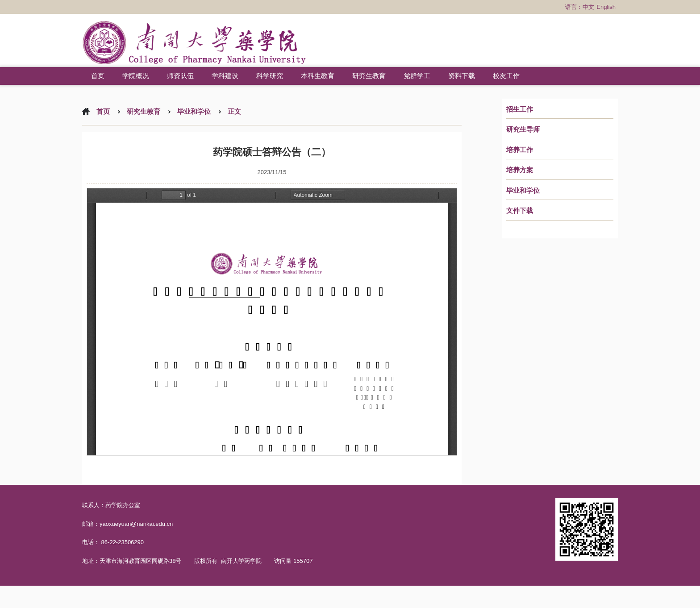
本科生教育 (318, 76)
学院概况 (136, 76)
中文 (588, 7)
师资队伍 (180, 76)
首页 (98, 76)
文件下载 (520, 211)
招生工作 (520, 109)
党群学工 (417, 76)
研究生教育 (369, 76)
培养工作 (520, 150)
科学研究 (270, 76)
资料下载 (462, 76)
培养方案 (520, 170)
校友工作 (506, 76)
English (606, 7)
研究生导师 (523, 129)
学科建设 (225, 76)
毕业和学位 (523, 191)
